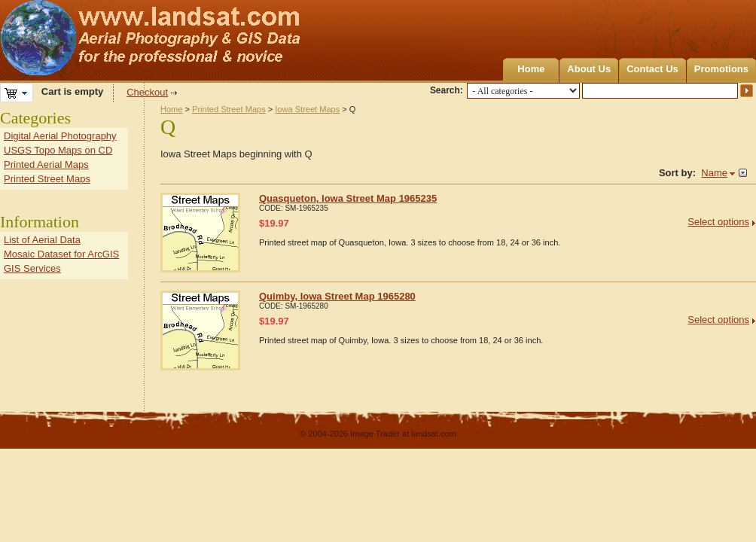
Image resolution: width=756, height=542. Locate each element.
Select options (718, 222)
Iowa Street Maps (307, 109)
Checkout (147, 92)
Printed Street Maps (229, 109)
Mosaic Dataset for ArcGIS (61, 254)
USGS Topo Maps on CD (58, 150)
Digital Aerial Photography (60, 136)
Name (714, 173)
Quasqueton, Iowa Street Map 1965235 (348, 198)
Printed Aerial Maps (46, 164)
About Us (589, 69)
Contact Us (652, 69)
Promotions (721, 69)
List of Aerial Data (42, 240)
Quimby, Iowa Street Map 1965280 (337, 296)
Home (531, 69)
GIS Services (32, 268)
